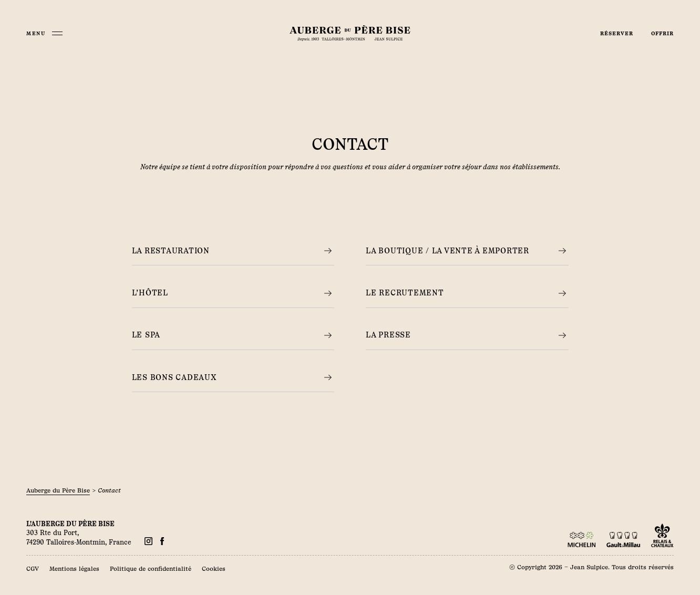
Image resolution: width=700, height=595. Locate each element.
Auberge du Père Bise (58, 490)
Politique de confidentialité (151, 569)
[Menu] (44, 33)
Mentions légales (74, 569)
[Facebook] (148, 541)
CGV (33, 569)
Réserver (617, 33)
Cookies (214, 569)
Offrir (662, 33)
